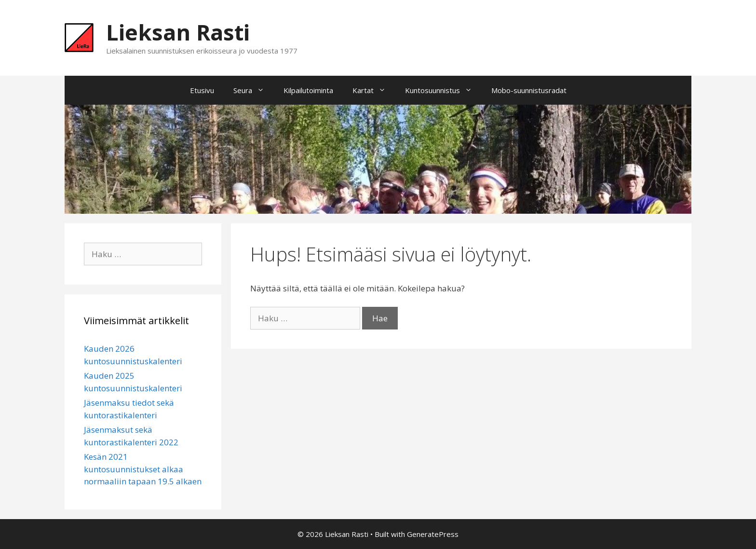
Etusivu (202, 90)
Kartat (374, 90)
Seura (254, 90)
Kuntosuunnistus (443, 90)
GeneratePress (433, 534)
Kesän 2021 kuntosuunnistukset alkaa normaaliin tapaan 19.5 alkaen (143, 469)
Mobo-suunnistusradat (529, 90)
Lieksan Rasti (178, 32)
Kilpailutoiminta (308, 90)
